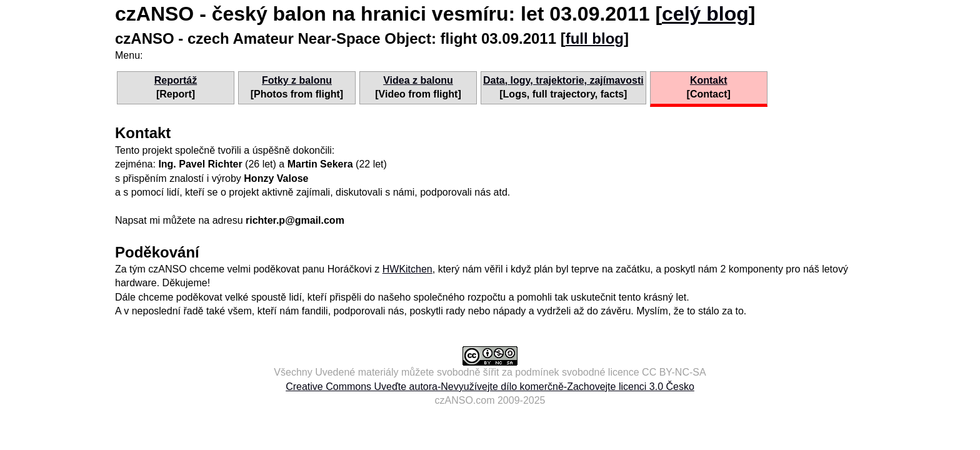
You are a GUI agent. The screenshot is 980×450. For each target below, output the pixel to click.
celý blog (705, 14)
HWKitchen (407, 269)
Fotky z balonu (297, 80)
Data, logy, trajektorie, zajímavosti (563, 80)
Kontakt (709, 80)
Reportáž (176, 80)
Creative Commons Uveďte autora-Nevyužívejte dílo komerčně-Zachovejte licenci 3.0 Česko (490, 387)
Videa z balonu (418, 80)
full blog (595, 38)
